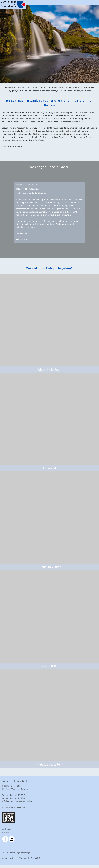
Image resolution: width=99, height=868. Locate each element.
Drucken (6, 833)
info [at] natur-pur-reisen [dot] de (17, 801)
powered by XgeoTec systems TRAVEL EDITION (22, 858)
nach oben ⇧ (8, 829)
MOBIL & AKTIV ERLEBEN (14, 807)
